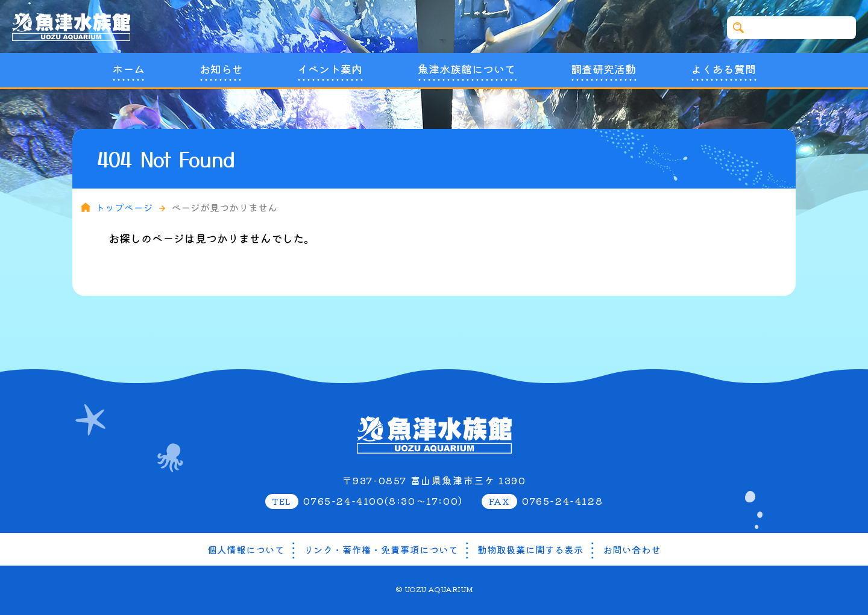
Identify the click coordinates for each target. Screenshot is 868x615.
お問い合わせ (632, 549)
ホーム (128, 70)
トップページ (125, 207)
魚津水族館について (467, 70)
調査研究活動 (603, 70)
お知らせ (221, 70)
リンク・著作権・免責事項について (381, 549)
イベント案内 (330, 70)
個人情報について (246, 549)
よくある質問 (723, 70)
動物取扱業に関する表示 (530, 549)
